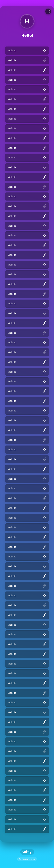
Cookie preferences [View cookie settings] (27, 859)
